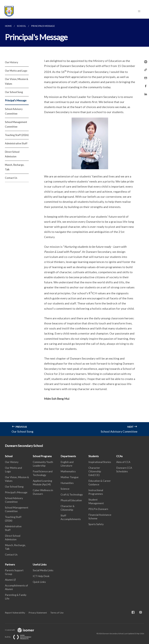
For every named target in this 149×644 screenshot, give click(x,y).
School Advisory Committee (14, 111)
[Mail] (145, 76)
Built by (20, 637)
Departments (68, 456)
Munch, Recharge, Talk (15, 167)
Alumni (9, 580)
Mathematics (68, 471)
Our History (12, 62)
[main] (74, 227)
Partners (10, 564)
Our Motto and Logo (16, 71)
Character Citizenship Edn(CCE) (95, 471)
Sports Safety (96, 524)
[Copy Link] (145, 70)
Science (65, 489)
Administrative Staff (16, 143)
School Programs (42, 456)
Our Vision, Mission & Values (17, 81)
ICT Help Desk (41, 576)
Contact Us (11, 178)
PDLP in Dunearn (98, 509)
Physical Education (71, 500)
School (9, 456)
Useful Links (40, 564)
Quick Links (39, 582)
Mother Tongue (70, 477)
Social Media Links (43, 570)
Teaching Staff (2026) (17, 135)
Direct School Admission (12, 154)
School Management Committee (16, 124)
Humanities (67, 483)
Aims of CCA (123, 462)
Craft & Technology (72, 494)
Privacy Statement (38, 613)
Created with (22, 630)
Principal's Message (16, 100)
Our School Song (14, 92)
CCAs (119, 456)
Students (94, 456)
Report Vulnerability (15, 613)
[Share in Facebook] (145, 84)
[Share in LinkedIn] (145, 92)
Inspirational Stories (100, 462)
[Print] (145, 62)
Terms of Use (57, 613)
